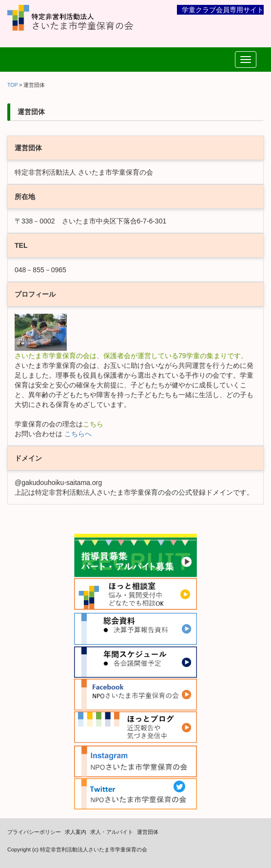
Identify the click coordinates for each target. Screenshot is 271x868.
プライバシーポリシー (34, 832)
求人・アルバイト (112, 832)
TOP (12, 85)
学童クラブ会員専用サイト (223, 10)
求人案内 (76, 832)
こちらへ (77, 434)
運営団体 (148, 832)
